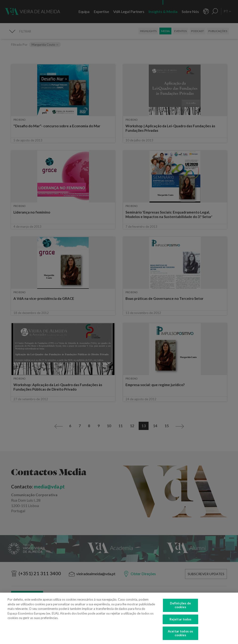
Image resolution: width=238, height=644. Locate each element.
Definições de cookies (181, 608)
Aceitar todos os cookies (180, 636)
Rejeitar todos (181, 622)
